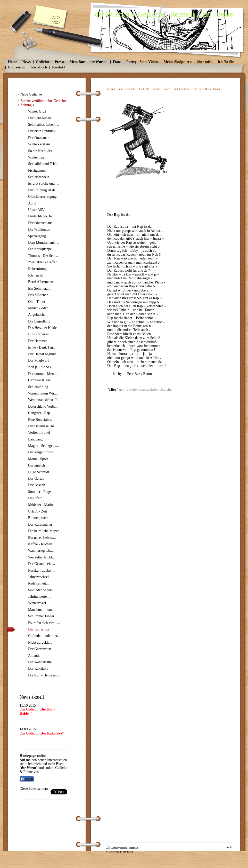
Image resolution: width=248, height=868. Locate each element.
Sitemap (133, 848)
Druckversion (117, 848)
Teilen (27, 779)
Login (229, 847)
